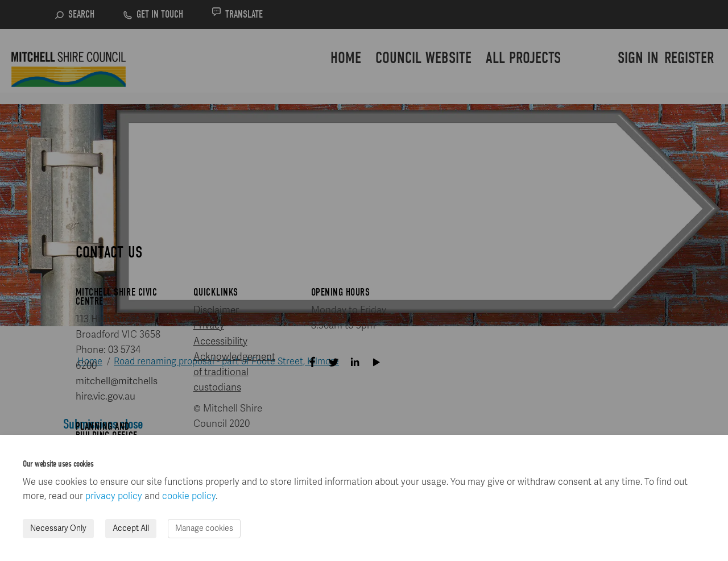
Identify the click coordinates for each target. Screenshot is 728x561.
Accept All (131, 528)
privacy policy (114, 496)
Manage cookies (204, 528)
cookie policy (189, 496)
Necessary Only (58, 528)
